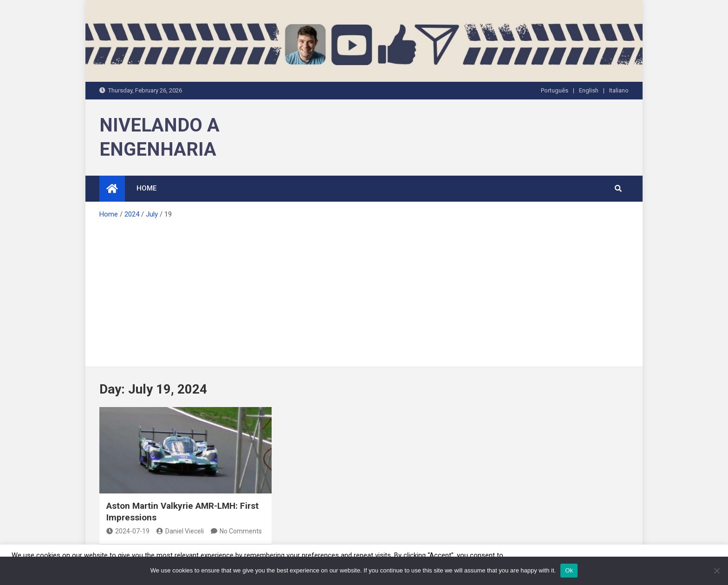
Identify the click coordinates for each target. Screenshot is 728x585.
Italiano (619, 90)
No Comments (241, 531)
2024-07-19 (128, 531)
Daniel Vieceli (180, 531)
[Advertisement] (364, 290)
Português (555, 90)
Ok (569, 570)
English (589, 90)
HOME (146, 188)
